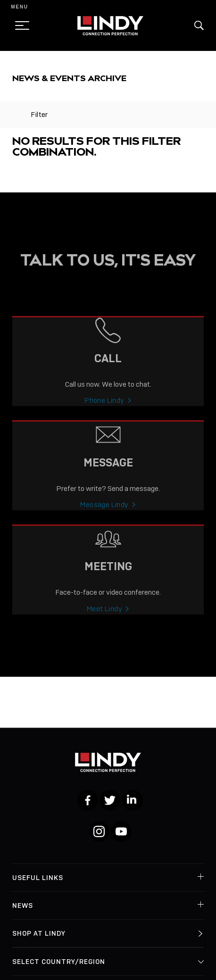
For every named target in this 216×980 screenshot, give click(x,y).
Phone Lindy (104, 407)
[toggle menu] (19, 25)
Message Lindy (104, 511)
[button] (199, 25)
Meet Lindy (104, 615)
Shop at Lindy (39, 933)
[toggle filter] (17, 115)
